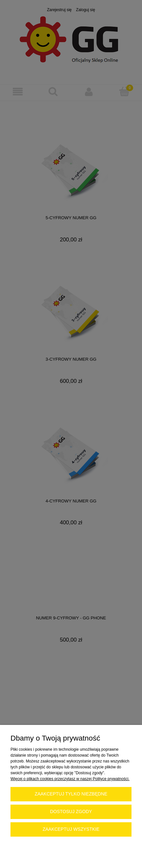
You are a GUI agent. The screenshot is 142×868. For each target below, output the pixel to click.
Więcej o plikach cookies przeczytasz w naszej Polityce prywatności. (70, 779)
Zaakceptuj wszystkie (71, 829)
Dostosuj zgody (71, 812)
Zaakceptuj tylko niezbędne (71, 794)
